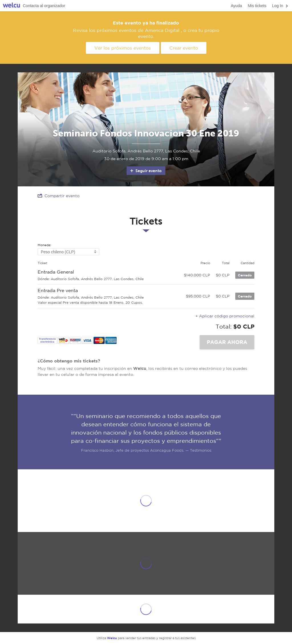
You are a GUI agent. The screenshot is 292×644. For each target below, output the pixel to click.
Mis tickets (257, 6)
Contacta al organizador (44, 6)
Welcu (11, 6)
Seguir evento (146, 171)
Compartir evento (59, 196)
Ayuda (236, 6)
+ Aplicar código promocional (225, 316)
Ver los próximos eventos (123, 48)
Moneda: (44, 245)
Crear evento (184, 48)
